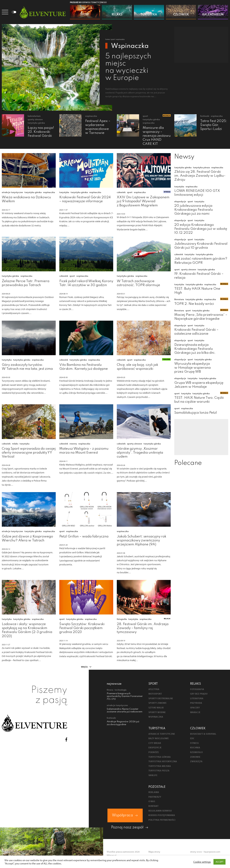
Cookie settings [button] (202, 862)
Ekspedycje (180, 201)
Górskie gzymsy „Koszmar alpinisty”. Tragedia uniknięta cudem (140, 453)
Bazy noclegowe (159, 738)
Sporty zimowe (35, 119)
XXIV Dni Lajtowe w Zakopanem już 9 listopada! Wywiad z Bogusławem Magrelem (143, 201)
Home (107, 39)
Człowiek (121, 192)
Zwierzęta (196, 761)
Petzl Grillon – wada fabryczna (84, 536)
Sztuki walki (156, 708)
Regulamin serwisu (160, 811)
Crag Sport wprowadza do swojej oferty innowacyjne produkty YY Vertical (29, 453)
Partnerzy (155, 797)
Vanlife (153, 775)
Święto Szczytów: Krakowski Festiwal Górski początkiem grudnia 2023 (82, 628)
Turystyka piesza (201, 167)
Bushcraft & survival (203, 734)
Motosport (155, 694)
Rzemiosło (196, 752)
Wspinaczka (91, 116)
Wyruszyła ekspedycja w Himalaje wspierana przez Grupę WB (193, 368)
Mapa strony (154, 852)
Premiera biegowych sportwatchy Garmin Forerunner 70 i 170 (125, 696)
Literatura (179, 299)
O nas (152, 801)
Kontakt (153, 806)
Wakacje (195, 712)
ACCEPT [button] (219, 862)
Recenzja (167, 115)
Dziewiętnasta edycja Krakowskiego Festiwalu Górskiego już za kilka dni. (195, 349)
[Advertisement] (201, 45)
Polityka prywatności (162, 820)
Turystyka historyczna (163, 761)
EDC (192, 738)
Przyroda (196, 703)
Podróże (154, 752)
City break (155, 743)
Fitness (110, 690)
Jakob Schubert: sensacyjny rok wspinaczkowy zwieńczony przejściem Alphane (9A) (142, 540)
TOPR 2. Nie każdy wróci (194, 304)
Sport (113, 39)
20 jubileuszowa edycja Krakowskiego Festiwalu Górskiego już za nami (194, 210)
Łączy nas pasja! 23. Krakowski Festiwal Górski (41, 132)
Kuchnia (195, 748)
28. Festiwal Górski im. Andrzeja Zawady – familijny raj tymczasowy (143, 628)
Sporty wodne (157, 712)
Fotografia (122, 619)
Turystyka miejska (160, 766)
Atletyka (154, 689)
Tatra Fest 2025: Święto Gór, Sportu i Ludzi (214, 125)
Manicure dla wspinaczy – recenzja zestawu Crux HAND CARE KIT (157, 136)
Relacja (167, 619)
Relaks (15, 444)
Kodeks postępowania (162, 815)
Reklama (154, 792)
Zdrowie (195, 757)
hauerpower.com (212, 852)
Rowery (73, 444)
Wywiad (167, 192)
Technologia (121, 690)
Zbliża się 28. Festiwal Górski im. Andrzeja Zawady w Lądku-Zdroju (200, 176)
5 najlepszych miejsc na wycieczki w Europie (128, 67)
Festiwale (205, 116)
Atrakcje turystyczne (12, 192)
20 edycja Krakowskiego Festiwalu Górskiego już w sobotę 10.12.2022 (201, 229)
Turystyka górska (36, 123)
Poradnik (166, 359)
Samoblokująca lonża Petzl (196, 413)
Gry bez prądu (199, 694)
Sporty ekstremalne (161, 698)
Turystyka (64, 192)
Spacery (195, 708)
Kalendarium (34, 116)
